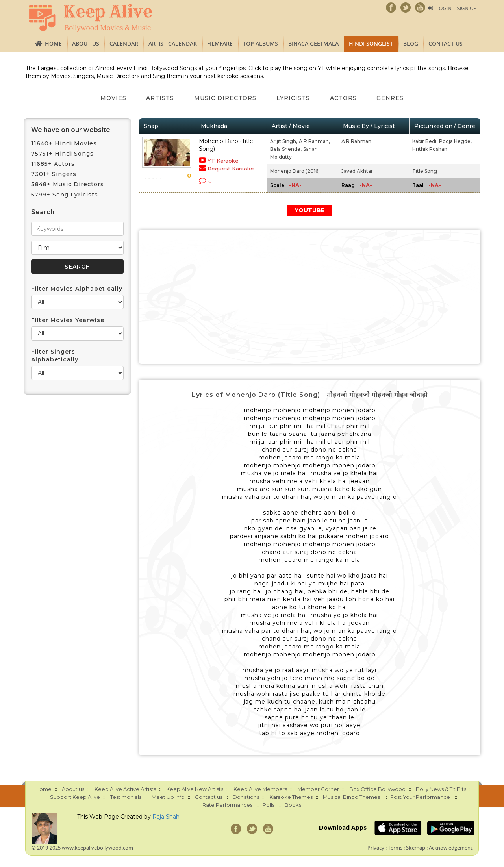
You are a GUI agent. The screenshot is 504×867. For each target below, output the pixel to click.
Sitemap (416, 848)
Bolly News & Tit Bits (441, 789)
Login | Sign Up (456, 8)
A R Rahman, (314, 141)
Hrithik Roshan (430, 149)
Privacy (376, 848)
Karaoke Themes (291, 797)
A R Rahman (356, 141)
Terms (395, 848)
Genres (396, 98)
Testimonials (126, 797)
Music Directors (224, 98)
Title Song (425, 171)
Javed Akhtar (357, 171)
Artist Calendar (173, 44)
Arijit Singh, (284, 141)
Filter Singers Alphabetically (55, 356)
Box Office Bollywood (377, 789)
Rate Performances (227, 805)
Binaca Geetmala (313, 44)
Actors (346, 98)
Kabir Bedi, (425, 141)
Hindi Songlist (371, 44)
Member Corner (318, 789)
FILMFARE (220, 44)
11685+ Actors (53, 164)
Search (43, 212)
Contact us (446, 44)
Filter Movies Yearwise (68, 320)
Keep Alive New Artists (195, 789)
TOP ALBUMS (260, 44)
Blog (411, 44)
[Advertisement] (310, 297)
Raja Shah (166, 817)
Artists (157, 98)
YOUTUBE (309, 210)
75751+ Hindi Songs (62, 154)
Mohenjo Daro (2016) (295, 171)
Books (293, 805)
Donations (246, 797)
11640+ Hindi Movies (64, 143)
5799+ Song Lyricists (65, 195)
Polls (269, 805)
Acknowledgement (451, 848)
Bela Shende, (286, 149)
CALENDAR (124, 44)
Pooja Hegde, (455, 141)
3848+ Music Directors (68, 184)
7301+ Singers (54, 174)
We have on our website (71, 130)
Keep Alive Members (260, 789)
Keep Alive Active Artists (125, 789)
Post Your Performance (420, 797)
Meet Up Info (168, 797)
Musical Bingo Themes (351, 797)
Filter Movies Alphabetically (77, 289)
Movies (108, 98)
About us (86, 44)
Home (53, 44)
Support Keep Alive (75, 797)
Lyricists (294, 98)
